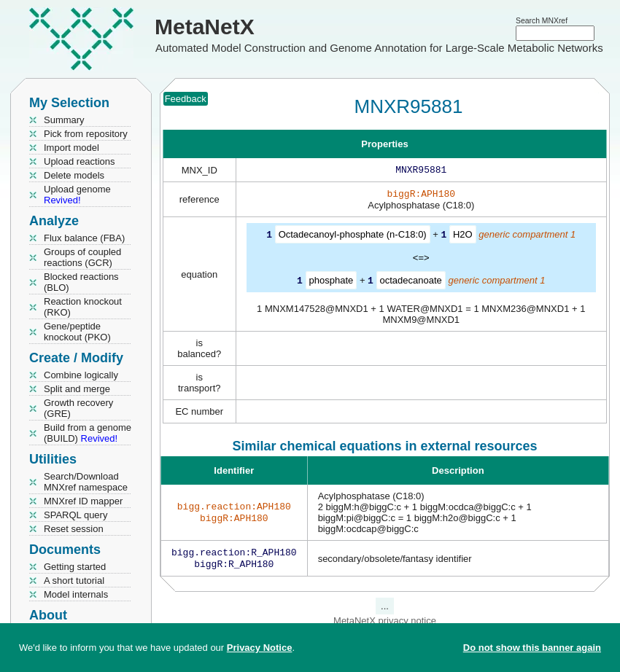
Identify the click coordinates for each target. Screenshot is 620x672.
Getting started (75, 567)
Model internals (76, 594)
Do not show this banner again (532, 648)
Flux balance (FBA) (84, 238)
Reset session (74, 529)
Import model (71, 148)
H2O (463, 237)
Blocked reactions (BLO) (81, 282)
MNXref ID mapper (83, 501)
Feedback (186, 99)
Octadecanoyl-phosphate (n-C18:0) (353, 237)
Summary (64, 120)
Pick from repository (86, 134)
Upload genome (77, 195)
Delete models (74, 175)
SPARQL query (75, 515)
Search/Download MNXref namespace (86, 482)
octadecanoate (411, 282)
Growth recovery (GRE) (78, 408)
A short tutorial (74, 581)
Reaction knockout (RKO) (83, 307)
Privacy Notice (260, 648)
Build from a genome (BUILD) (88, 433)
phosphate (332, 282)
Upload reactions (80, 161)
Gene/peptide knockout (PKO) (77, 332)
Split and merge (77, 389)
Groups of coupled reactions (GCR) (82, 257)
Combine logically (81, 375)
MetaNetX (205, 27)
